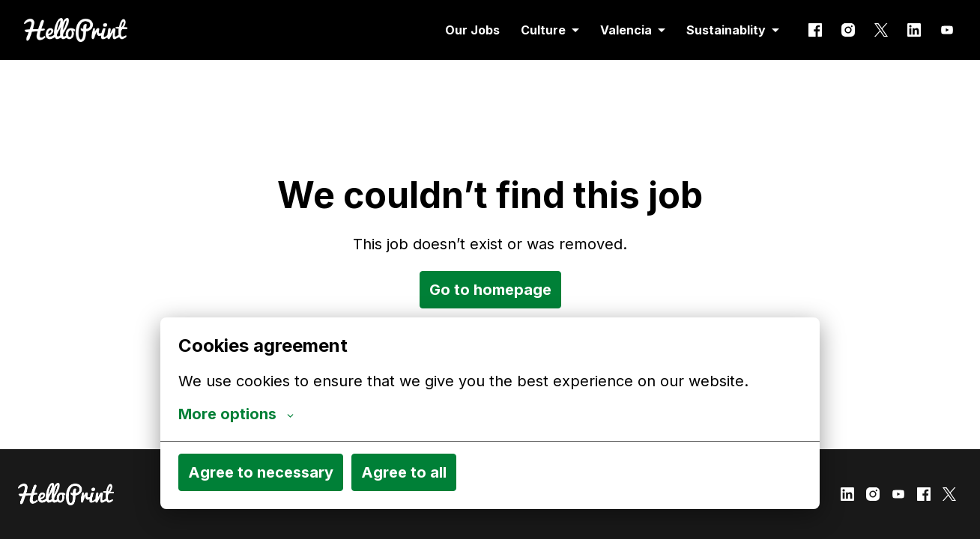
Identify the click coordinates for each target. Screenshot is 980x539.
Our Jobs (472, 30)
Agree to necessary (261, 472)
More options (236, 414)
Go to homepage (490, 290)
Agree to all (404, 472)
